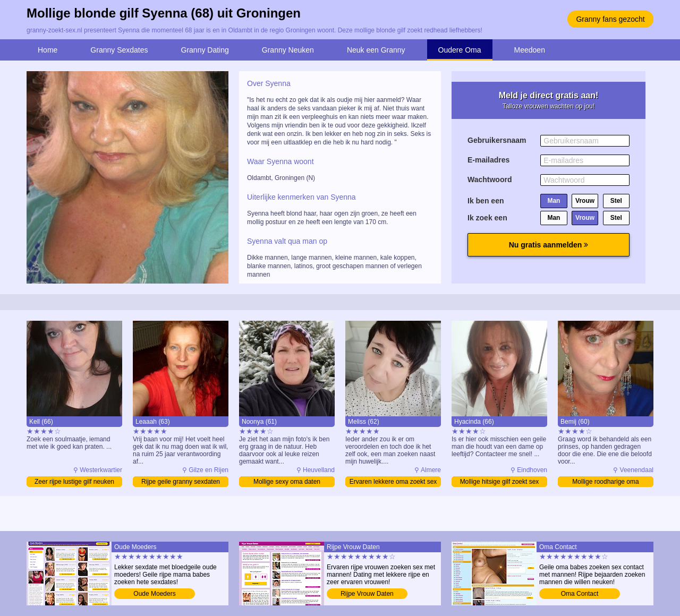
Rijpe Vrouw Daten (367, 594)
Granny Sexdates (119, 50)
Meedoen (530, 50)
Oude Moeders (154, 594)
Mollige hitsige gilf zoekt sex (500, 482)
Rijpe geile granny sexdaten (181, 482)
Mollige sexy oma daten (287, 482)
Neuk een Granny (376, 50)
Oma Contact (580, 594)
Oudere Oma (460, 50)
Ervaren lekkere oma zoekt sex (393, 482)
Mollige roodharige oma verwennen (605, 482)
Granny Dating (205, 50)
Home (48, 50)
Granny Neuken (288, 50)
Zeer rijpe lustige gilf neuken (74, 482)
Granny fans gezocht (610, 19)
